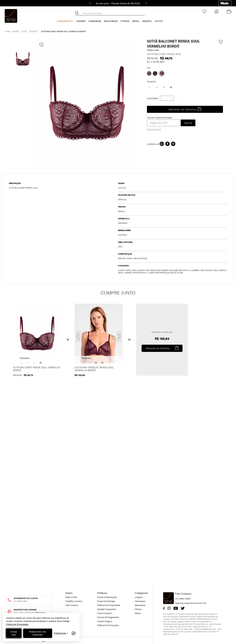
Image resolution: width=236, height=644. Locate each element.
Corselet (33, 31)
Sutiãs (24, 31)
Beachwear (111, 21)
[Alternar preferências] (61, 633)
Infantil (147, 21)
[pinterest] (173, 144)
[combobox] (110, 13)
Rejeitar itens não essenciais (38, 633)
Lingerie (81, 21)
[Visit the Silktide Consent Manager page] (74, 633)
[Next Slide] (146, 3)
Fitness (125, 21)
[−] (162, 98)
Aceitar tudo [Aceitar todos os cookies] (14, 633)
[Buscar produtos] (77, 13)
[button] (150, 87)
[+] (172, 98)
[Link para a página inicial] (7, 31)
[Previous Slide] (90, 3)
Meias (136, 21)
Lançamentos (65, 21)
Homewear (95, 21)
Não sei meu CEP (154, 129)
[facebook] (167, 144)
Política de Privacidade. (17, 624)
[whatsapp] (162, 144)
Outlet (159, 21)
